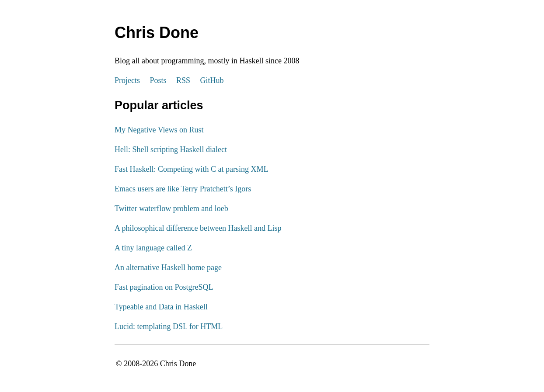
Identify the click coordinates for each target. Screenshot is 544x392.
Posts (158, 80)
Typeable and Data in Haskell (161, 307)
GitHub (212, 80)
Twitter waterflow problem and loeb (171, 208)
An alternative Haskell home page (168, 267)
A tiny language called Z (153, 248)
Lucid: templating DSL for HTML (169, 326)
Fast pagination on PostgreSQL (164, 287)
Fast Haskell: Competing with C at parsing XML (191, 169)
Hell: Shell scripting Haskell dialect (171, 149)
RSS (183, 80)
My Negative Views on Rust (159, 130)
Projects (127, 80)
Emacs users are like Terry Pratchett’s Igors (183, 189)
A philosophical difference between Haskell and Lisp (198, 228)
